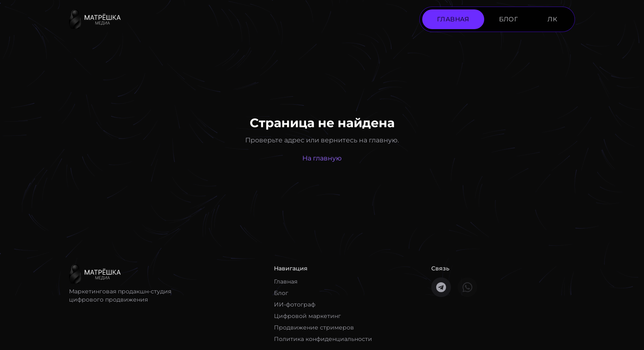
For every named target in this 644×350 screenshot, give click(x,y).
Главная (286, 281)
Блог (281, 293)
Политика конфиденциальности (323, 339)
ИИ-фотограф (295, 304)
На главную (322, 158)
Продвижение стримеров (314, 327)
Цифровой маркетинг (307, 316)
